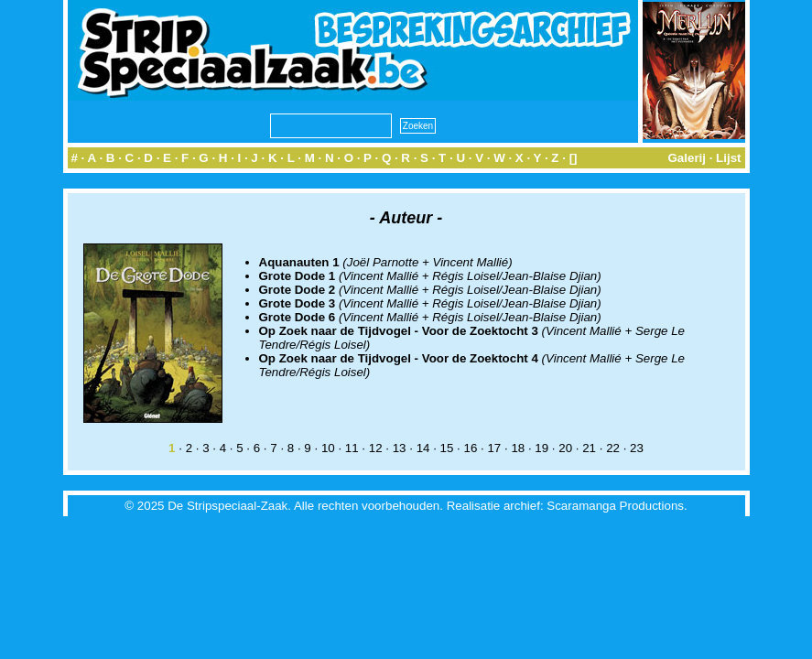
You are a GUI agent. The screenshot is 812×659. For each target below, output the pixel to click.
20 (565, 448)
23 (637, 448)
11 (352, 448)
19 (541, 448)
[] (574, 158)
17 (494, 448)
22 (613, 448)
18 (518, 448)
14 (423, 448)
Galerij (687, 158)
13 (400, 448)
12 (376, 448)
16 (471, 448)
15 (447, 448)
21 (589, 448)
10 (328, 448)
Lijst (728, 158)
